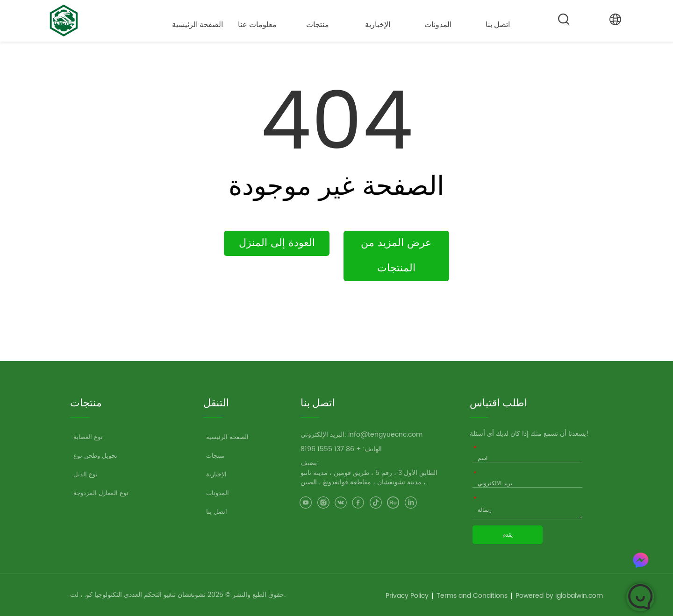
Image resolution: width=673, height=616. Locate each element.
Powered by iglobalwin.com (559, 596)
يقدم (508, 535)
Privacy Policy (407, 596)
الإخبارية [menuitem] (378, 25)
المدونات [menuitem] (438, 25)
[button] (257, 25)
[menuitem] (258, 24)
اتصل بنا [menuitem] (498, 25)
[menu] (348, 24)
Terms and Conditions (472, 596)
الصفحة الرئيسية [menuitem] (197, 25)
